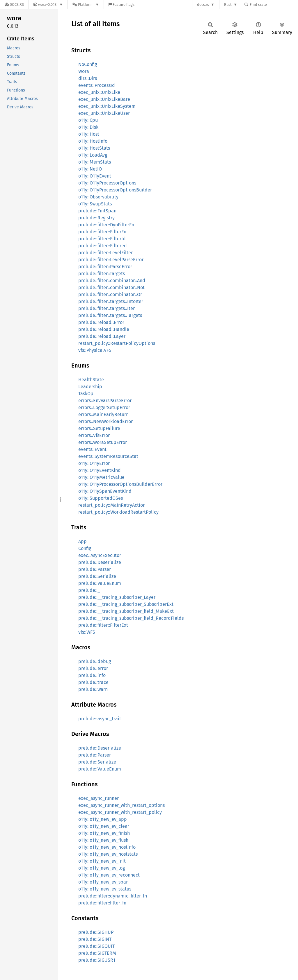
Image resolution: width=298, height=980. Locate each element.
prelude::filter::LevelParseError (111, 260)
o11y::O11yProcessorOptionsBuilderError (120, 484)
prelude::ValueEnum (100, 583)
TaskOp (86, 394)
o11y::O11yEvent (95, 176)
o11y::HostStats (94, 148)
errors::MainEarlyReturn (103, 414)
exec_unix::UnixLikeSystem (107, 106)
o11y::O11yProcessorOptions (107, 183)
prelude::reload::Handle (104, 329)
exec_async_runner (99, 798)
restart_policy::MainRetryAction (112, 505)
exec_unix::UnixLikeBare (104, 99)
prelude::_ (89, 590)
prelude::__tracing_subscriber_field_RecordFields (131, 618)
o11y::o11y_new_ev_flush (103, 840)
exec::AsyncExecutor (100, 555)
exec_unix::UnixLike (99, 92)
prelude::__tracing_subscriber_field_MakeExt (126, 611)
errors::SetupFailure (99, 428)
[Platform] (86, 5)
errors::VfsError (94, 435)
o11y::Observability (98, 197)
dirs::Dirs (88, 78)
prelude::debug (95, 661)
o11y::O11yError (94, 463)
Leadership (90, 387)
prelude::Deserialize (100, 562)
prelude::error (93, 668)
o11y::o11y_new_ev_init (102, 861)
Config (85, 548)
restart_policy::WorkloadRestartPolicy (118, 512)
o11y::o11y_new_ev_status (105, 889)
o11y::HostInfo (93, 141)
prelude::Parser (95, 569)
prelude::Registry (96, 218)
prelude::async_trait (100, 719)
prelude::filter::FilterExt (103, 625)
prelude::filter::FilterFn (102, 232)
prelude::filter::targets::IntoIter (111, 301)
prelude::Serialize (97, 576)
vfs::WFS (87, 632)
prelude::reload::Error (101, 322)
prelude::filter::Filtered (103, 246)
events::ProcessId (97, 85)
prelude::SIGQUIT (96, 946)
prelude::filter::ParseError (105, 267)
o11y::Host (89, 134)
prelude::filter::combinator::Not (111, 287)
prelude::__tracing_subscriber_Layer (117, 597)
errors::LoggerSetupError (104, 407)
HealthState (91, 380)
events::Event (92, 449)
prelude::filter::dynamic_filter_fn (113, 896)
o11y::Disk (88, 127)
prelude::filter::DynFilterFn (106, 225)
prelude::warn (93, 689)
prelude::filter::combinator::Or (110, 294)
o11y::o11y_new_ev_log (102, 868)
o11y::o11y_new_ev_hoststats (108, 854)
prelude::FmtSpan (97, 211)
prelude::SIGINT (95, 939)
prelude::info (92, 675)
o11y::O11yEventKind (100, 470)
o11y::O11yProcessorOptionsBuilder (115, 190)
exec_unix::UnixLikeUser (104, 113)
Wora (84, 71)
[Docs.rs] (14, 5)
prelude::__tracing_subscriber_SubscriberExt (126, 604)
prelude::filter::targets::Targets (110, 315)
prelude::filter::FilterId (102, 239)
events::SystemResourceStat (108, 456)
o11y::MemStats (95, 162)
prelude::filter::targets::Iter (107, 308)
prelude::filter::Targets (102, 274)
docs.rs (203, 5)
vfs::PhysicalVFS (95, 350)
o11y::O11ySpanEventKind (105, 491)
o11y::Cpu (88, 120)
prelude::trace (93, 682)
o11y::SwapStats (95, 204)
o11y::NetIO (90, 169)
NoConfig (88, 64)
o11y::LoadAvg (93, 155)
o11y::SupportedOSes (101, 498)
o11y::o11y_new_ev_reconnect (109, 875)
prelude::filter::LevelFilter (105, 253)
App (83, 541)
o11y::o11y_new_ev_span (103, 882)
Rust (228, 5)
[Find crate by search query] (274, 5)
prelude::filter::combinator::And (112, 281)
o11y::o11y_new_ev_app (103, 819)
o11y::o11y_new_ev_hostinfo (107, 847)
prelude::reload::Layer (102, 336)
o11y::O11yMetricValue (101, 477)
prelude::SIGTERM (97, 953)
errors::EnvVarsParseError (105, 401)
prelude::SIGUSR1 (97, 960)
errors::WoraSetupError (103, 442)
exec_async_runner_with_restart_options (121, 805)
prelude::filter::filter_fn (102, 903)
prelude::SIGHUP (96, 932)
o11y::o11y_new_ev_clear (104, 826)
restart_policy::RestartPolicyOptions (117, 343)
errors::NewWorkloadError (105, 421)
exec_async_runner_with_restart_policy (120, 812)
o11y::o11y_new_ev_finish (104, 833)
